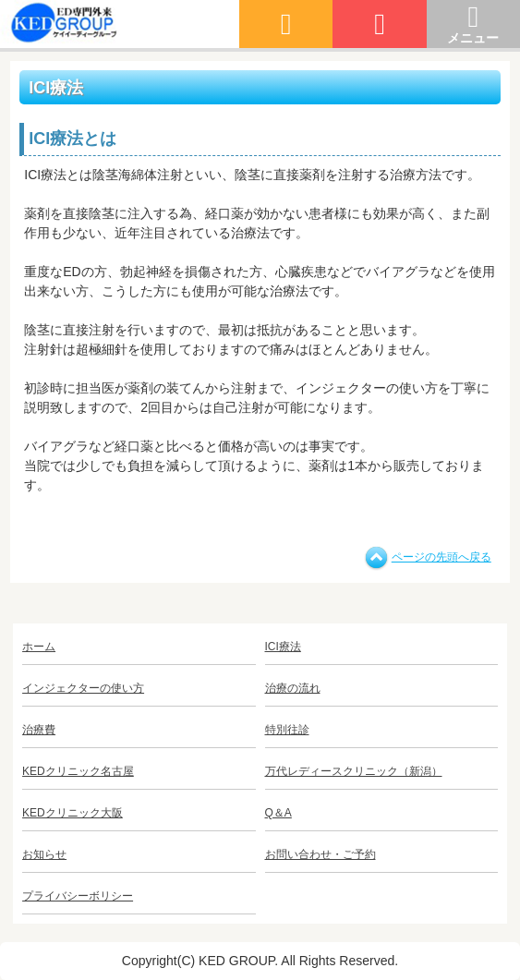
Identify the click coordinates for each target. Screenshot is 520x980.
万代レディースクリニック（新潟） (354, 771)
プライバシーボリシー (78, 896)
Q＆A (278, 813)
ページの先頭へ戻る (441, 557)
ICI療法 (283, 647)
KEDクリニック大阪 (73, 813)
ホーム (39, 647)
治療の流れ (293, 688)
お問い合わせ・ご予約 (320, 854)
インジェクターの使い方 (83, 688)
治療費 (39, 730)
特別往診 (287, 730)
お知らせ (44, 854)
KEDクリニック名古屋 (78, 771)
